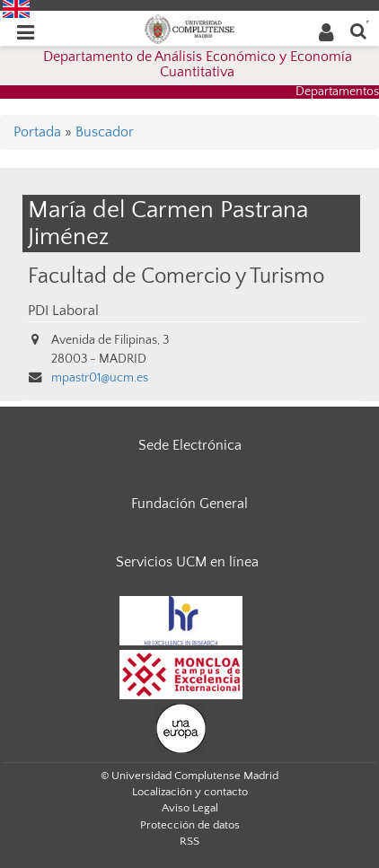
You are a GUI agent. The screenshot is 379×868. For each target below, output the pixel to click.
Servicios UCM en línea (187, 562)
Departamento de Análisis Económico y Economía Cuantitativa (198, 65)
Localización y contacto (190, 792)
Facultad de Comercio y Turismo (176, 276)
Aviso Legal (190, 808)
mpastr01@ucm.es (100, 378)
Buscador (105, 132)
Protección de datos (190, 825)
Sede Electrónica (190, 445)
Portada (37, 132)
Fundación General (189, 504)
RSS (189, 841)
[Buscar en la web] (358, 30)
